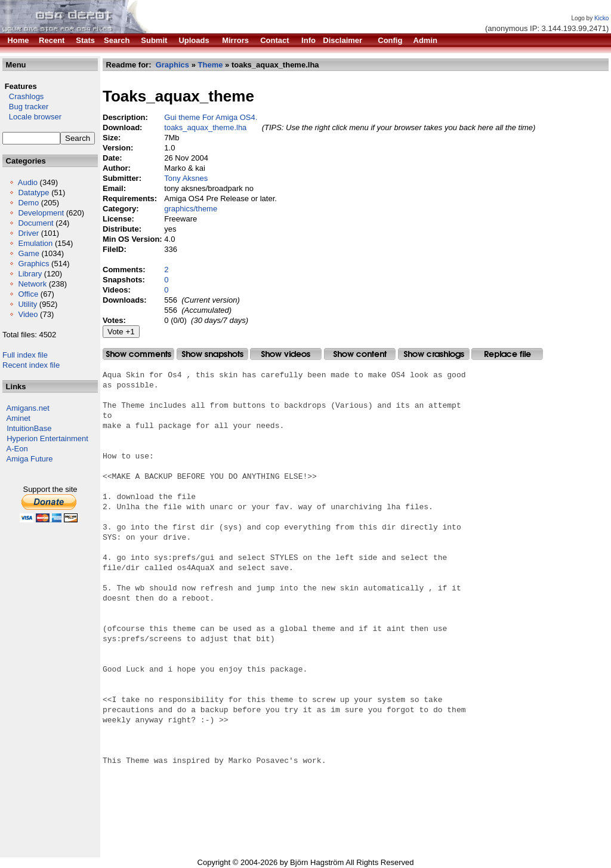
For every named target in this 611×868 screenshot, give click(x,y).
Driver (28, 233)
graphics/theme (191, 209)
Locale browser (32, 117)
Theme (211, 65)
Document (36, 223)
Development (41, 213)
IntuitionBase (29, 428)
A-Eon (17, 449)
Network (32, 284)
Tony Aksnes (186, 178)
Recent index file (31, 365)
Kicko (601, 18)
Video (28, 314)
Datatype (33, 193)
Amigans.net (28, 408)
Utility (27, 304)
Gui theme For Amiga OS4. (211, 117)
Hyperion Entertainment (47, 438)
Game (28, 253)
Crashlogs (23, 96)
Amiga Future (30, 459)
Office (28, 294)
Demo (28, 203)
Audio (28, 182)
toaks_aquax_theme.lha (205, 127)
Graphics (33, 264)
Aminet (18, 418)
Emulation (35, 243)
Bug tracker (25, 107)
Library (30, 274)
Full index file (25, 355)
